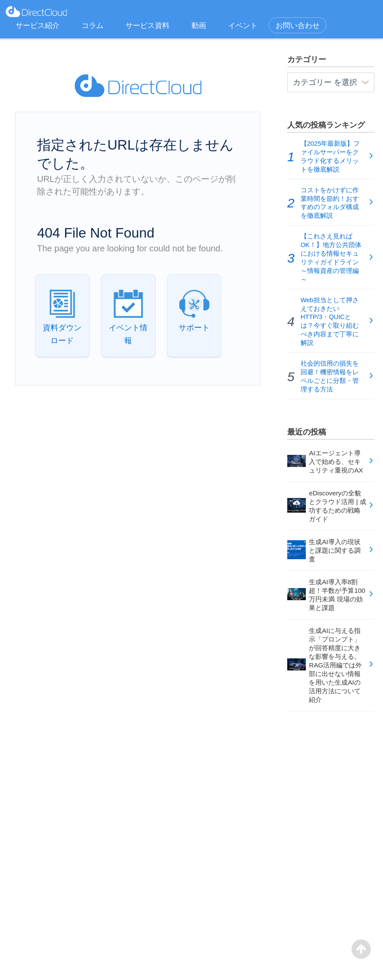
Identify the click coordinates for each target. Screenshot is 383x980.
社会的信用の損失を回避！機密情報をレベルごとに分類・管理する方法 (330, 376)
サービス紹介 (38, 26)
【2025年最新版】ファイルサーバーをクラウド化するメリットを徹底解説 (330, 157)
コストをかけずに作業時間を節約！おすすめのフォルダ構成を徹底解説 (330, 203)
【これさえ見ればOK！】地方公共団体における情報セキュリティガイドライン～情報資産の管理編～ (331, 258)
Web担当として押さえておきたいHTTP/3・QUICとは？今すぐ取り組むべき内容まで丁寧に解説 (330, 321)
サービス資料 (148, 26)
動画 (199, 26)
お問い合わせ (298, 26)
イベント (243, 26)
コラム (93, 26)
